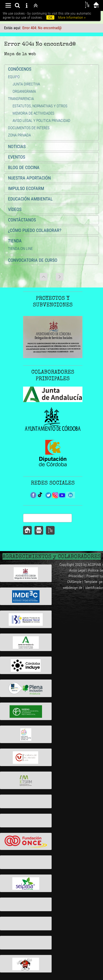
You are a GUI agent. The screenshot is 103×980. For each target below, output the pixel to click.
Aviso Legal (77, 570)
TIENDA (15, 241)
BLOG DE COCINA (24, 167)
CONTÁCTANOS (22, 220)
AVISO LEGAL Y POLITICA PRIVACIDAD (41, 121)
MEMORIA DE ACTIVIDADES (33, 113)
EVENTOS (17, 157)
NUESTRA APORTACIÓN (29, 178)
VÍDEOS (15, 209)
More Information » (72, 17)
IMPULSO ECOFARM (26, 188)
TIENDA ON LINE (20, 249)
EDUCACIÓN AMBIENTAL (30, 199)
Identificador (94, 588)
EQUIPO (14, 77)
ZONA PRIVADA (19, 135)
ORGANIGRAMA (24, 91)
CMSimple (74, 582)
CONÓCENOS (20, 69)
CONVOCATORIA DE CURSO (33, 260)
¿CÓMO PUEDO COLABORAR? (35, 230)
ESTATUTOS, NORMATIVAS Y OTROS (40, 106)
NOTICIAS (17, 146)
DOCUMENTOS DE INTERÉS (29, 128)
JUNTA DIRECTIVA (26, 84)
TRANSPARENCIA (21, 99)
